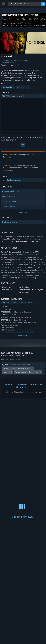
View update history (10, 198)
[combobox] (24, 4)
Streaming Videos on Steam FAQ (26, 243)
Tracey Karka (25, 291)
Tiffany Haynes (37, 291)
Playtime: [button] (6, 373)
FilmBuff (13, 64)
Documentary (8, 88)
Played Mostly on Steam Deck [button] (27, 373)
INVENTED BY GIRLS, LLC (19, 62)
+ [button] (28, 88)
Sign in (4, 139)
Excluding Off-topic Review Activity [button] (17, 370)
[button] (23, 97)
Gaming (20, 88)
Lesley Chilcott (25, 289)
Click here (27, 169)
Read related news (9, 203)
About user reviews (7, 357)
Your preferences (22, 357)
